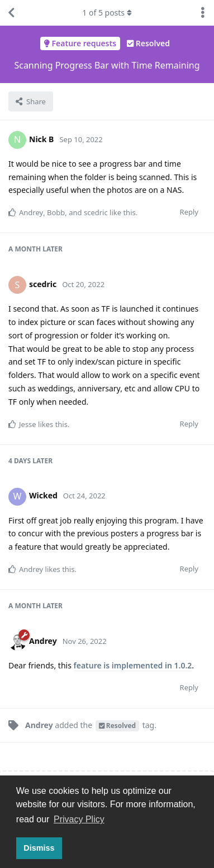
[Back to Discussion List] (11, 13)
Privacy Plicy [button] (79, 819)
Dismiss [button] (39, 848)
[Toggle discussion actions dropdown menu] (203, 13)
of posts (107, 13)
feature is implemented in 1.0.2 (133, 665)
